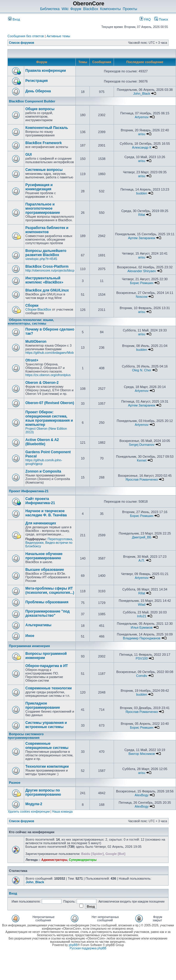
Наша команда (62, 812)
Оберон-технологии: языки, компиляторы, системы (31, 322)
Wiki (65, 9)
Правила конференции (46, 71)
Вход (14, 19)
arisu (142, 134)
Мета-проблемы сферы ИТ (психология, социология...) (50, 591)
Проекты (130, 9)
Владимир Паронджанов (142, 638)
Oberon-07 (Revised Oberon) (50, 403)
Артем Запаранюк (142, 238)
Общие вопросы (40, 109)
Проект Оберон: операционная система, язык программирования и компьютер (49, 418)
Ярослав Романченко (142, 479)
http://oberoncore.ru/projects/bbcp (50, 270)
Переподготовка (60, 539)
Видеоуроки (34, 543)
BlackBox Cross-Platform (47, 267)
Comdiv (142, 676)
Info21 (142, 616)
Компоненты (111, 9)
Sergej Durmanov (142, 445)
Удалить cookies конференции (29, 812)
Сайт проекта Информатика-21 (40, 501)
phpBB (73, 945)
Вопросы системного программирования (26, 736)
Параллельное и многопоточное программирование (43, 208)
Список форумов (22, 43)
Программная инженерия (29, 646)
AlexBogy (142, 795)
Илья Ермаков (142, 627)
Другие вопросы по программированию (43, 792)
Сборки (32, 306)
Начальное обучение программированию (44, 556)
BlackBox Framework (44, 143)
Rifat (142, 215)
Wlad (142, 604)
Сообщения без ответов (26, 36)
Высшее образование (45, 570)
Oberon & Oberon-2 (42, 383)
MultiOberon (36, 342)
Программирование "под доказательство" (47, 613)
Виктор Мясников (142, 754)
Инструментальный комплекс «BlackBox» (44, 280)
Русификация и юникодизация (39, 187)
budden (142, 193)
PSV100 (142, 658)
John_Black (142, 94)
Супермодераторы (83, 860)
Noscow (142, 297)
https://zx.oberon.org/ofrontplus (48, 375)
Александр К (142, 147)
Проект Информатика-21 (29, 491)
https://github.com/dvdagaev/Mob (50, 353)
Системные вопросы (44, 170)
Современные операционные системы (47, 746)
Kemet (142, 460)
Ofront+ (32, 360)
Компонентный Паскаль (47, 128)
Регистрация (37, 81)
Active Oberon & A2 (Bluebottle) (42, 442)
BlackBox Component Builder (32, 101)
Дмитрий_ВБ (142, 537)
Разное (15, 783)
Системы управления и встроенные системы (46, 725)
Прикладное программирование (43, 705)
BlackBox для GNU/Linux (47, 290)
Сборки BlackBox (38, 309)
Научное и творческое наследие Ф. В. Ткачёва (46, 513)
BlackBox (91, 9)
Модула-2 (34, 804)
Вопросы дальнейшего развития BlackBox (46, 253)
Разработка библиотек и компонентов (47, 230)
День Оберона (38, 91)
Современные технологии (48, 688)
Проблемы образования (47, 602)
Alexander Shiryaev (142, 271)
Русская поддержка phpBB (88, 948)
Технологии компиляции (47, 766)
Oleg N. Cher (142, 370)
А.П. (142, 560)
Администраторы (54, 860)
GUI (28, 155)
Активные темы (58, 36)
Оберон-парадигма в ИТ (47, 666)
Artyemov (142, 117)
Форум (76, 9)
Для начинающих (41, 523)
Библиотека (50, 9)
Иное (30, 636)
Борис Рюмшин (142, 283)
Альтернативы (38, 625)
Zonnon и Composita (43, 471)
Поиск (161, 19)
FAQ (145, 19)
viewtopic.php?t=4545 (41, 259)
